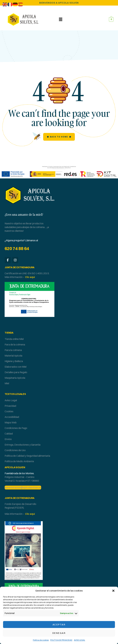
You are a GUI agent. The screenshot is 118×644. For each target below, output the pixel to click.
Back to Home (59, 137)
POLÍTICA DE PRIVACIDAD (61, 640)
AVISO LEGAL (80, 640)
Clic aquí (30, 277)
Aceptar (59, 625)
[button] (113, 591)
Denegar (59, 633)
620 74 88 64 (17, 249)
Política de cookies (41, 640)
